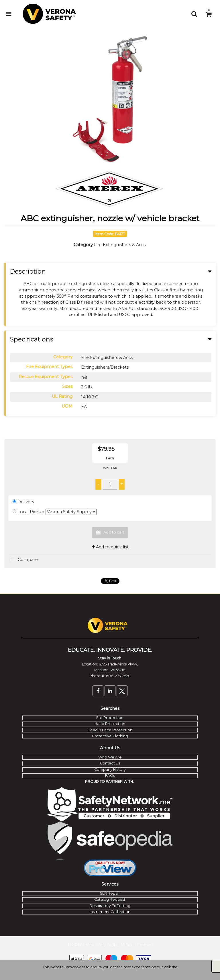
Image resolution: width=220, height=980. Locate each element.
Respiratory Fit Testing (110, 906)
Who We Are (110, 757)
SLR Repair (110, 893)
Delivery (26, 502)
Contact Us (110, 763)
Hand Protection (110, 724)
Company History (110, 769)
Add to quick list (110, 547)
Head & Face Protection (110, 730)
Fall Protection (110, 718)
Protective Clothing (110, 736)
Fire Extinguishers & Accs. (120, 245)
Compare (23, 560)
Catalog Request (110, 899)
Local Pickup (31, 512)
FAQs (110, 775)
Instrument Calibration (110, 912)
